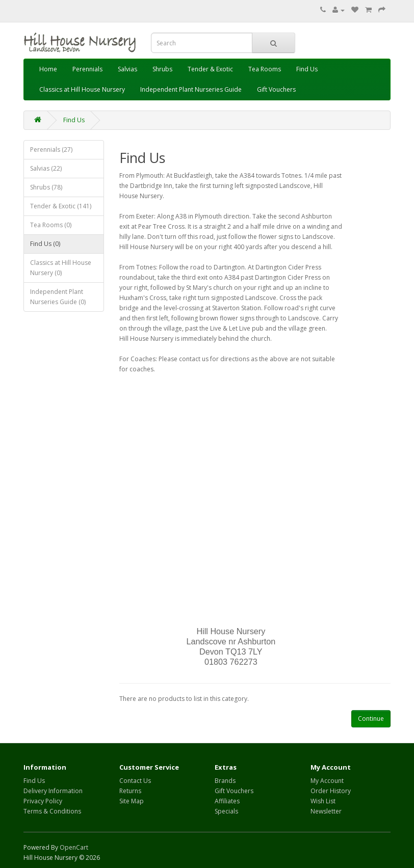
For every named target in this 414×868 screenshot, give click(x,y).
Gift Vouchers (276, 89)
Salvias (127, 69)
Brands (225, 781)
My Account (327, 781)
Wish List (323, 801)
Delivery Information (53, 791)
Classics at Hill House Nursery (82, 89)
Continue (371, 718)
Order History (331, 791)
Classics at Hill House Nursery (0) (61, 268)
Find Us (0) (45, 244)
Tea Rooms (265, 69)
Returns (130, 791)
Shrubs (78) (46, 187)
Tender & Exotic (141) (61, 206)
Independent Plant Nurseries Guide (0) (58, 297)
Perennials (87, 69)
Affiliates (227, 801)
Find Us (307, 69)
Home (48, 69)
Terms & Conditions (52, 811)
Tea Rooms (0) (51, 225)
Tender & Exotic (210, 69)
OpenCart (74, 847)
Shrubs (162, 69)
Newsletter (326, 811)
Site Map (132, 801)
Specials (226, 811)
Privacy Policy (43, 801)
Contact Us (135, 781)
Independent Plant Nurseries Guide (191, 89)
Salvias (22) (46, 168)
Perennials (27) (51, 150)
